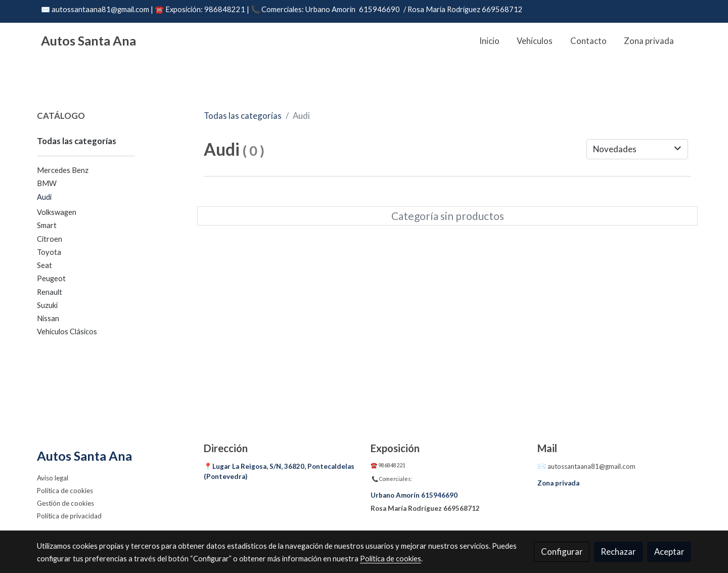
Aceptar (669, 552)
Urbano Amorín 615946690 (414, 495)
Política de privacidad (69, 516)
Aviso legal (53, 478)
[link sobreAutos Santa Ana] (114, 456)
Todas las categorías (243, 116)
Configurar (562, 552)
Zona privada (558, 483)
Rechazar (618, 552)
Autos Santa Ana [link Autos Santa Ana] (88, 40)
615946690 (379, 9)
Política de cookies (65, 491)
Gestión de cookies (65, 503)
